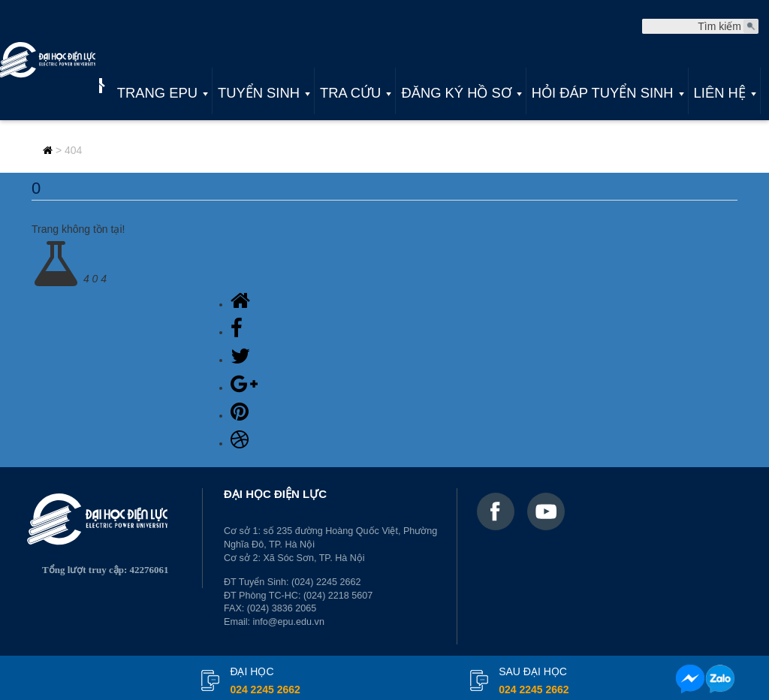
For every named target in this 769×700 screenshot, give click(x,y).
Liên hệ (720, 93)
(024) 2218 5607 (338, 596)
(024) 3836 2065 (282, 608)
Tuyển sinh (259, 93)
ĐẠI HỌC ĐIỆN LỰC (275, 494)
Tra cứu (350, 93)
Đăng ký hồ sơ (456, 93)
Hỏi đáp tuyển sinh (603, 93)
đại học (265, 682)
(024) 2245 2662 (326, 582)
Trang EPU (157, 93)
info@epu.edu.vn (289, 622)
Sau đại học (534, 682)
